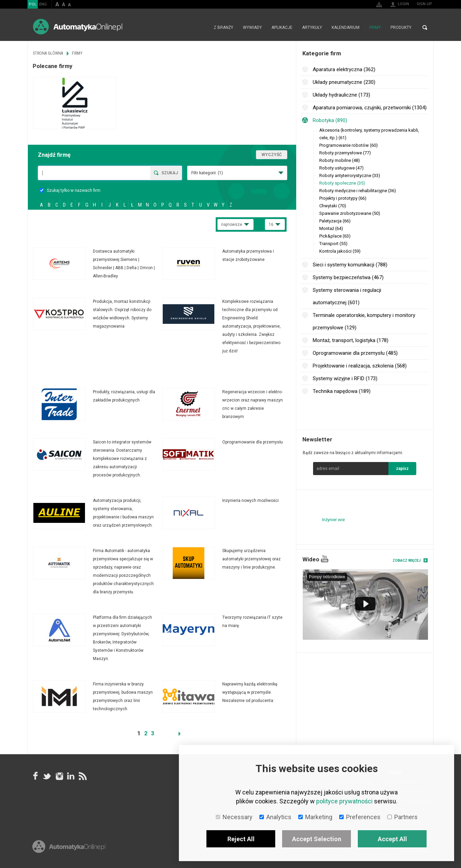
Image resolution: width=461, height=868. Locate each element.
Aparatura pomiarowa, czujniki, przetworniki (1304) (370, 108)
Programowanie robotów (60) (349, 145)
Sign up (424, 4)
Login (403, 4)
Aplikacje (282, 28)
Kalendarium (346, 28)
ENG (43, 4)
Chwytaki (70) (333, 206)
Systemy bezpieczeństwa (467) (348, 277)
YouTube (325, 559)
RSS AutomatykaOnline (82, 776)
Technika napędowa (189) (342, 391)
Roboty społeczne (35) (342, 183)
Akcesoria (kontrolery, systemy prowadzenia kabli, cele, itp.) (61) (369, 134)
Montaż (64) (331, 228)
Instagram (59, 776)
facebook (35, 776)
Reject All (241, 839)
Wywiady (252, 28)
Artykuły (312, 28)
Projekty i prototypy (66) (343, 198)
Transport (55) (333, 244)
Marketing (315, 817)
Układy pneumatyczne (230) (344, 82)
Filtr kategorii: (207, 173)
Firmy (375, 28)
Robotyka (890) (330, 120)
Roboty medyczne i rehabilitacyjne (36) (358, 191)
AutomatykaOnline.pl (78, 27)
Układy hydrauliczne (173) (341, 95)
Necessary (234, 817)
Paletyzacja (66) (335, 221)
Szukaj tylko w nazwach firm (70, 190)
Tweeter (47, 776)
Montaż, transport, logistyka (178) (351, 340)
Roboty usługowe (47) (341, 168)
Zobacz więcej (407, 561)
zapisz (402, 469)
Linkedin (71, 776)
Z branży (223, 28)
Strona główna (201, 28)
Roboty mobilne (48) (340, 160)
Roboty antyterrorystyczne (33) (350, 175)
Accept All (392, 839)
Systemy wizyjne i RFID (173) (345, 378)
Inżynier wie (333, 520)
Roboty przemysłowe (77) (345, 153)
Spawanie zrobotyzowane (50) (350, 213)
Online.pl (69, 847)
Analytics (275, 817)
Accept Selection (317, 839)
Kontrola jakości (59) (340, 251)
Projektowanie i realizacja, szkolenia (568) (360, 366)
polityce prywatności (344, 801)
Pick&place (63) (335, 236)
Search (425, 28)
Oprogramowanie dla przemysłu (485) (355, 353)
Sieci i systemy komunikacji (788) (350, 265)
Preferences (360, 817)
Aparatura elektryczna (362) (344, 69)
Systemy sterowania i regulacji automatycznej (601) (347, 296)
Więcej (97, 264)
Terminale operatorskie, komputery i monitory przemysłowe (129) (364, 321)
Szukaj (170, 173)
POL (33, 4)
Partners (403, 817)
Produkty (401, 28)
